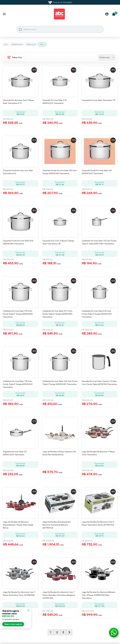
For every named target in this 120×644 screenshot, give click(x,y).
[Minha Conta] (107, 14)
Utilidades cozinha (31, 44)
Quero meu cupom (13, 624)
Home (6, 44)
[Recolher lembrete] (28, 610)
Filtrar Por (15, 57)
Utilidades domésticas (17, 44)
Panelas (42, 44)
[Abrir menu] (4, 14)
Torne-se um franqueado (60, 2)
